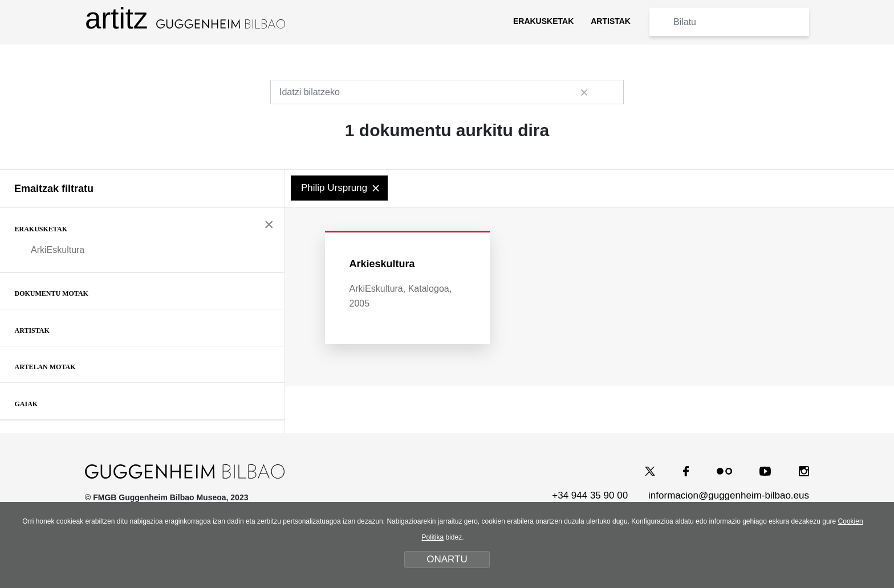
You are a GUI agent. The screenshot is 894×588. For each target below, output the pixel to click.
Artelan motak (45, 367)
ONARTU (447, 559)
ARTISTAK (611, 21)
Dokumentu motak (52, 293)
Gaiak (27, 404)
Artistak (32, 330)
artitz (185, 19)
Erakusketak (41, 229)
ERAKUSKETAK (543, 21)
